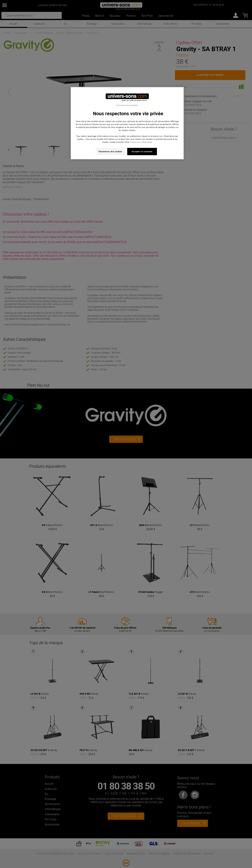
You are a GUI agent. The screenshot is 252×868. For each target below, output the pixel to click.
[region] (127, 123)
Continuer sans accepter (127, 105)
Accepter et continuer (142, 151)
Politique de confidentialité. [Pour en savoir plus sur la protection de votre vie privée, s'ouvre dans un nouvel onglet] (141, 142)
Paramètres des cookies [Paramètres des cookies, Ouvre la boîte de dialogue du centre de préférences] (110, 151)
